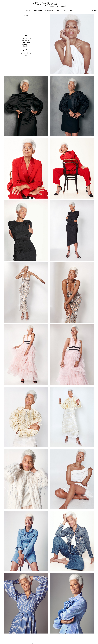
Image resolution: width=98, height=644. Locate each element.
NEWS (66, 10)
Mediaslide (79, 643)
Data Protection (70, 643)
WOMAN (28, 10)
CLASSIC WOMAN (37, 10)
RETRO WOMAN (49, 10)
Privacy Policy (64, 643)
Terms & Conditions (57, 643)
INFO (71, 10)
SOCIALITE (59, 10)
